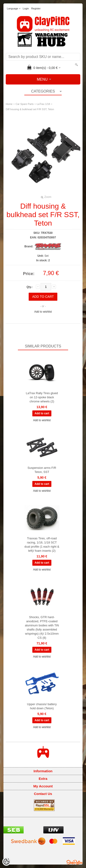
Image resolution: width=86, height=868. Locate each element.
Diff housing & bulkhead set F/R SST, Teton (30, 109)
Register (36, 8)
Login (26, 8)
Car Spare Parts (25, 104)
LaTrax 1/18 (43, 104)
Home (9, 104)
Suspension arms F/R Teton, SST (42, 470)
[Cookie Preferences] (6, 862)
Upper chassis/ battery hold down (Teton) (42, 706)
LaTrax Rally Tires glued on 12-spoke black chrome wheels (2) (42, 397)
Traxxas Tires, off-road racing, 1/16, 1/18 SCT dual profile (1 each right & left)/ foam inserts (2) (42, 545)
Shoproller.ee (75, 862)
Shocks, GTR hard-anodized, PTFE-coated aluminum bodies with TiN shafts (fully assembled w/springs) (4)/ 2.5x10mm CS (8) (42, 627)
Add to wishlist (43, 312)
